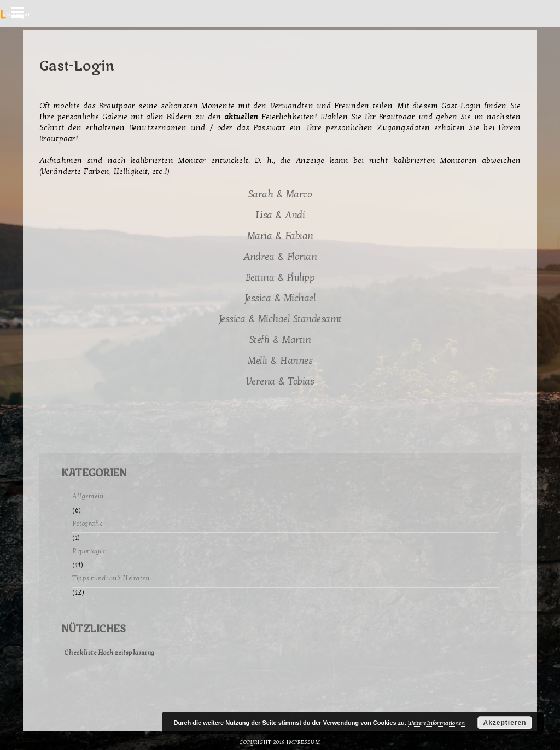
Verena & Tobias (280, 382)
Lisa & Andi (280, 215)
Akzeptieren (504, 723)
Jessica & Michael (280, 298)
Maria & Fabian (280, 236)
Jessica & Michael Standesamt (280, 319)
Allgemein (88, 496)
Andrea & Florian (280, 257)
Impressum (304, 742)
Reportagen (89, 551)
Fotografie (87, 524)
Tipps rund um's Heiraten (111, 578)
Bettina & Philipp (280, 278)
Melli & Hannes (280, 361)
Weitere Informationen (436, 723)
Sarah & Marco (280, 194)
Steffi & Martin (280, 340)
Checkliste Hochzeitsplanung (110, 653)
